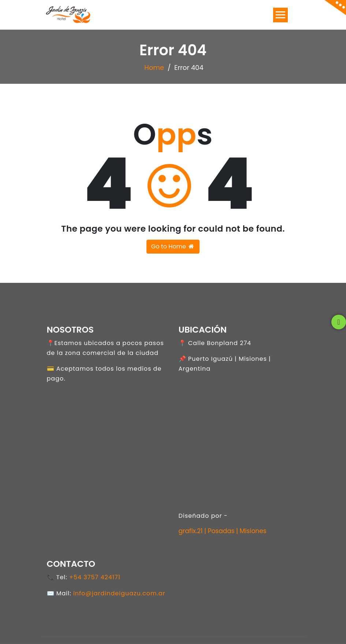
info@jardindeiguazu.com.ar (119, 593)
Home (154, 68)
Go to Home (173, 246)
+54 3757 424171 (95, 577)
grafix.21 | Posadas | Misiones (223, 531)
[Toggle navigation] (280, 15)
